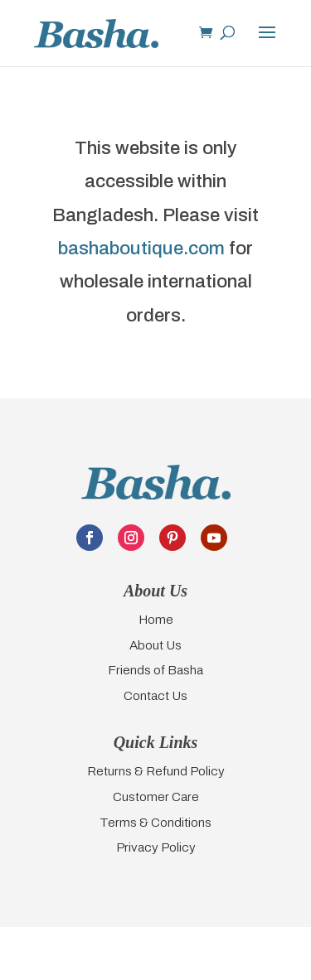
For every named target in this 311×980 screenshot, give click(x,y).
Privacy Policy (156, 847)
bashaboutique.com (141, 248)
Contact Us (155, 695)
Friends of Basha (155, 670)
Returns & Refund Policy (156, 771)
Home (156, 619)
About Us (155, 645)
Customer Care (156, 797)
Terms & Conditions (155, 822)
